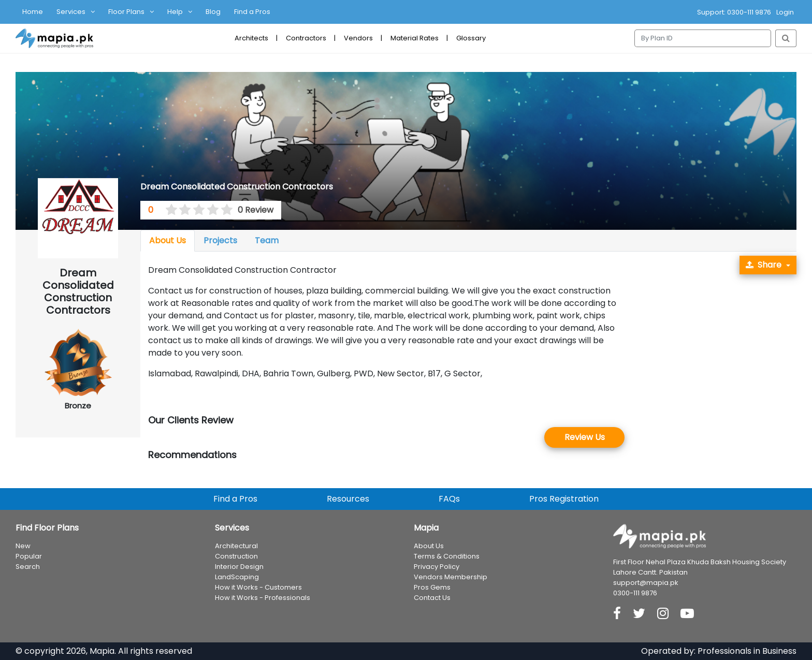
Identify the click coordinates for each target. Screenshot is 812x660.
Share (764, 265)
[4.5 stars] (223, 210)
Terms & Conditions (447, 556)
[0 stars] (161, 210)
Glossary (471, 38)
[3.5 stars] (209, 210)
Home (33, 12)
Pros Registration (564, 499)
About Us (168, 240)
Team (267, 240)
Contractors (306, 38)
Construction (236, 556)
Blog (213, 12)
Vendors (358, 38)
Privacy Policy (437, 567)
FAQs (449, 499)
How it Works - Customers (258, 587)
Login (785, 12)
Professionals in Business (747, 651)
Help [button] (175, 12)
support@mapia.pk (646, 583)
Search (28, 567)
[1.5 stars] (182, 210)
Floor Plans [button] (126, 12)
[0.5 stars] (168, 210)
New (23, 546)
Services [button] (71, 12)
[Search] (703, 38)
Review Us (585, 437)
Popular (29, 556)
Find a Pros (252, 12)
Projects (220, 240)
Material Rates (415, 38)
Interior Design (239, 567)
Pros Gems (432, 587)
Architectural (236, 546)
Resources (348, 499)
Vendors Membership (451, 577)
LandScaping (237, 577)
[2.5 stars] (196, 210)
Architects (251, 38)
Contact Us (432, 598)
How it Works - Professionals (263, 598)
